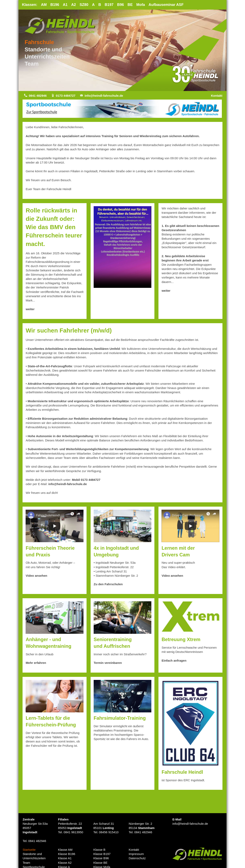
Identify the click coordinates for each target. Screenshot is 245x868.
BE (131, 5)
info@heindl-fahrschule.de (105, 96)
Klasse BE (100, 863)
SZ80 (85, 5)
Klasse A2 (65, 863)
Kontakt (217, 96)
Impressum (136, 854)
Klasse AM (65, 850)
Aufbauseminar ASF (167, 5)
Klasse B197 (102, 854)
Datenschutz (137, 859)
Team (32, 64)
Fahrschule (39, 43)
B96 (121, 5)
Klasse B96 (101, 859)
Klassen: (30, 5)
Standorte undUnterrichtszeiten (34, 856)
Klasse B (99, 850)
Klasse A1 (65, 859)
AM (44, 5)
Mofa (142, 5)
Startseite (29, 850)
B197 (110, 5)
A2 (74, 5)
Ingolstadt (30, 832)
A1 (66, 5)
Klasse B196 (67, 854)
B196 (55, 5)
